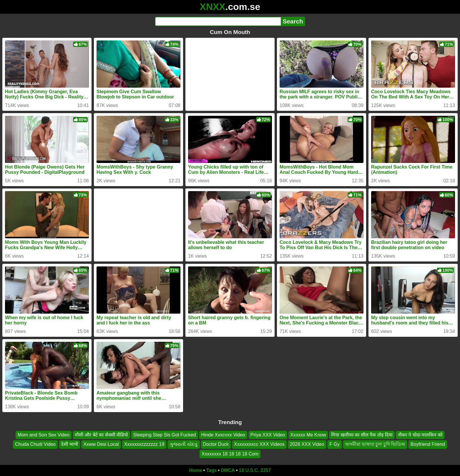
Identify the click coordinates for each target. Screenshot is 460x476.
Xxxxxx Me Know (308, 435)
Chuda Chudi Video (35, 444)
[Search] (218, 21)
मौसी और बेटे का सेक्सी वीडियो (101, 435)
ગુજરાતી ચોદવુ (184, 444)
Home (196, 470)
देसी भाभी (70, 444)
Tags (212, 470)
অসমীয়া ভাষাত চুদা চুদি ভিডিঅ (375, 444)
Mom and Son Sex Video (44, 435)
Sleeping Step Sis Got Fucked (164, 435)
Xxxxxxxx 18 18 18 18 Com (230, 454)
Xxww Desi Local (101, 444)
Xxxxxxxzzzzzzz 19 (144, 444)
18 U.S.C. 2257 (255, 470)
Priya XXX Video (268, 435)
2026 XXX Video (307, 444)
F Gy (335, 444)
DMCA (228, 470)
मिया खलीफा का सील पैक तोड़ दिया (362, 435)
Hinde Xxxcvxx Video (223, 435)
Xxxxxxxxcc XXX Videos (259, 444)
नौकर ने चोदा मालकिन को (420, 435)
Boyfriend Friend (428, 444)
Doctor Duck (216, 444)
